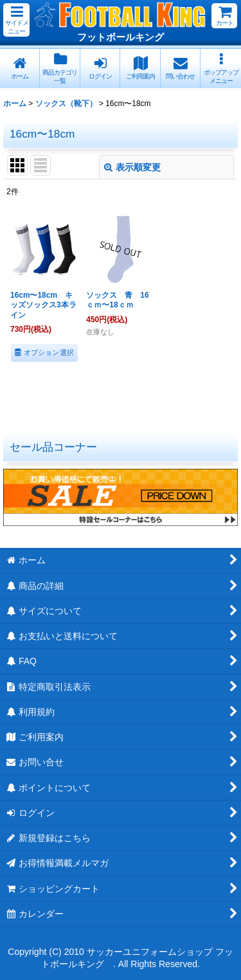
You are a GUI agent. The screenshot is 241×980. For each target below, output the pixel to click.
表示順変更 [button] (132, 167)
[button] (16, 20)
